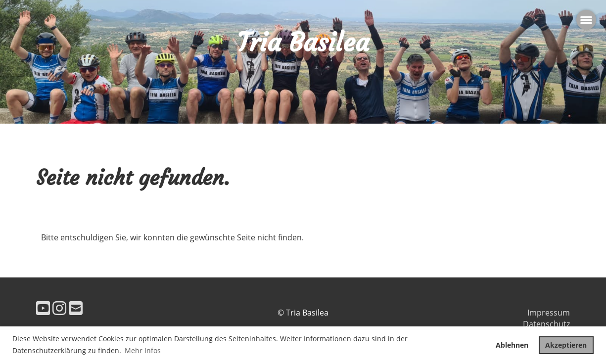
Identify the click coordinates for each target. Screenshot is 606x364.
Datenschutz (546, 324)
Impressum (549, 313)
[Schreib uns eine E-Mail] (76, 308)
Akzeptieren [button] (566, 345)
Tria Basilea (303, 43)
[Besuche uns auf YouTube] (43, 308)
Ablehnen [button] (512, 345)
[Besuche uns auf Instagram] (59, 308)
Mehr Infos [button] (143, 350)
